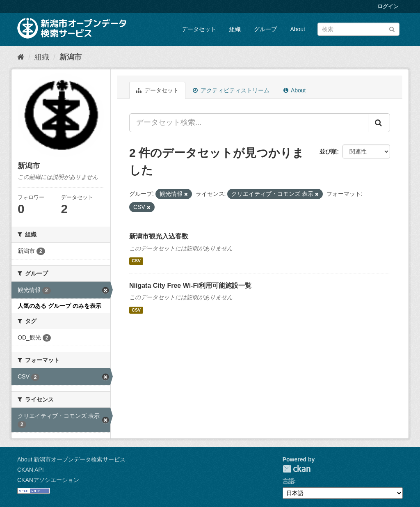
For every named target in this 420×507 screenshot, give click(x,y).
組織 (235, 29)
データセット (199, 29)
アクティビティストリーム (231, 90)
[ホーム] (21, 57)
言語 (288, 481)
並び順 (328, 151)
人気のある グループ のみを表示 (59, 306)
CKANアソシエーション (48, 480)
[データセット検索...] (249, 123)
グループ (265, 29)
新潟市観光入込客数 (159, 236)
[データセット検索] (358, 29)
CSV (136, 261)
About (298, 29)
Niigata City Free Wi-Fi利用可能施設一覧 (190, 286)
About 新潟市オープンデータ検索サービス (71, 459)
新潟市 (71, 57)
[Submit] (392, 29)
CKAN (297, 469)
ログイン (388, 6)
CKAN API (31, 470)
